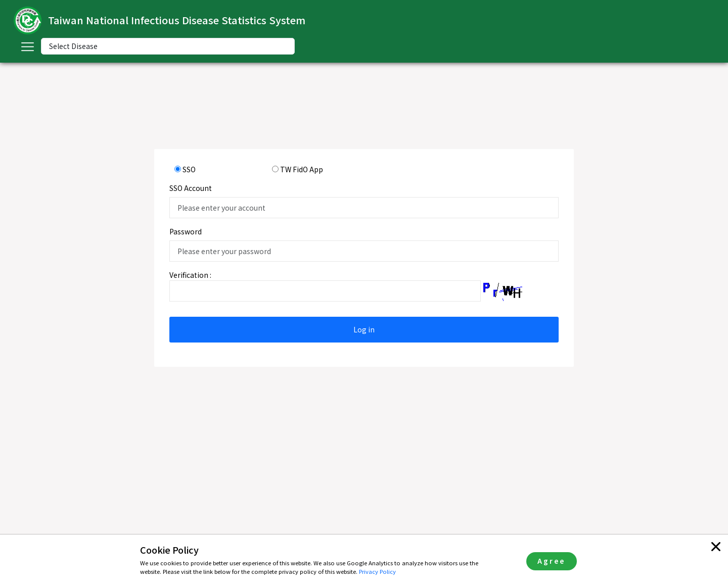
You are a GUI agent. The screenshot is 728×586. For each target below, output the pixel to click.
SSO (189, 169)
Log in (364, 329)
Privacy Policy (377, 571)
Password (186, 231)
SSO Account (191, 188)
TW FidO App (302, 169)
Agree (551, 561)
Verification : (190, 275)
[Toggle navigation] (27, 46)
